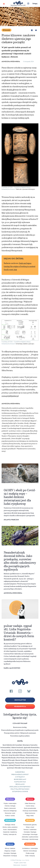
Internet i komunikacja (30, 851)
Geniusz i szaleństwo (30, 830)
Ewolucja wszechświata (30, 811)
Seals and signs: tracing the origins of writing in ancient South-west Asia (20, 266)
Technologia (31, 844)
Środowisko (11, 820)
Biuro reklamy (20, 779)
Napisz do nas (20, 782)
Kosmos (31, 799)
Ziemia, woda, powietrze (10, 827)
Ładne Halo (23, 863)
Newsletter (21, 700)
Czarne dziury (30, 806)
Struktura (11, 799)
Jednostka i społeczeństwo (30, 837)
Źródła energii (30, 853)
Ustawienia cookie (20, 791)
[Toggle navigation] (4, 4)
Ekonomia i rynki (10, 813)
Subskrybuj (20, 772)
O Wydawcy (20, 777)
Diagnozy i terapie (10, 851)
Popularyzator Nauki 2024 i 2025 (18, 5)
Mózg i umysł (30, 827)
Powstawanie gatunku (30, 825)
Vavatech (24, 865)
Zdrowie (11, 844)
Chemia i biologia (10, 806)
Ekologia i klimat (10, 825)
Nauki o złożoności (10, 808)
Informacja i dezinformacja (30, 839)
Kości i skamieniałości (10, 830)
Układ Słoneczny (30, 803)
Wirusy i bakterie (10, 848)
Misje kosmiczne (30, 813)
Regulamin (20, 784)
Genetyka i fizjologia (30, 832)
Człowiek (7, 30)
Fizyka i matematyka (10, 803)
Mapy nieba (30, 816)
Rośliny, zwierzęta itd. (10, 834)
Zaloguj (35, 3)
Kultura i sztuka (10, 816)
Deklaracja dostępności (20, 787)
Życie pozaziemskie (30, 808)
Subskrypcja (21, 706)
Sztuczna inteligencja (10, 811)
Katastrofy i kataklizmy (10, 832)
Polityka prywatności (20, 789)
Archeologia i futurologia (30, 834)
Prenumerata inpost (20, 774)
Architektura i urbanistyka (30, 848)
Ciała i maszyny (30, 856)
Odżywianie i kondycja (10, 856)
